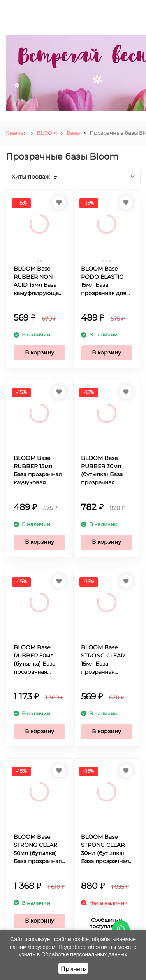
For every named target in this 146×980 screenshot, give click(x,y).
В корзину (40, 352)
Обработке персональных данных (84, 954)
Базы (73, 133)
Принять (73, 969)
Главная (16, 133)
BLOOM (47, 133)
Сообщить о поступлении (106, 923)
